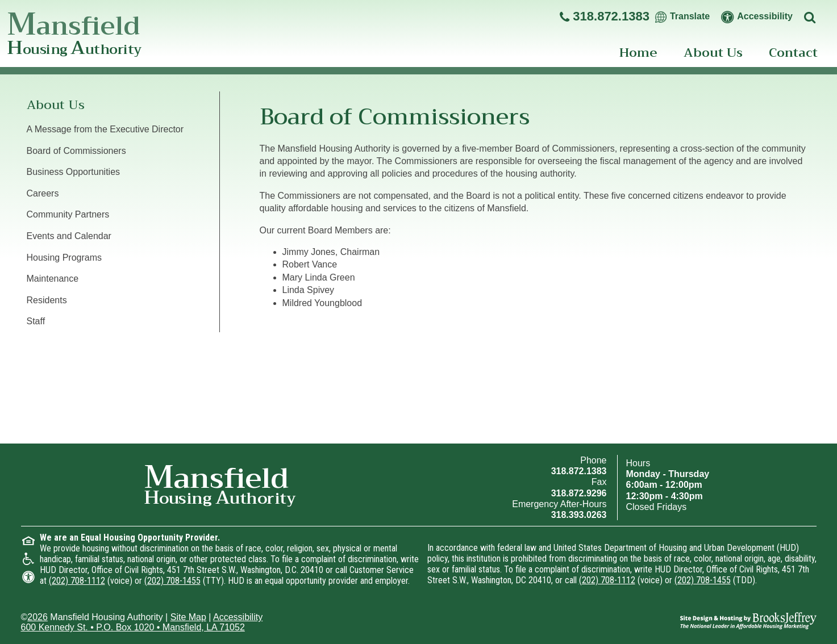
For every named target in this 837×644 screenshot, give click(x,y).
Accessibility (238, 617)
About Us (713, 53)
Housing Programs (64, 258)
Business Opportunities (74, 172)
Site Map (188, 617)
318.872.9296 (579, 493)
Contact (793, 53)
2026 (38, 617)
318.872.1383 (579, 471)
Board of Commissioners (76, 151)
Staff (36, 321)
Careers (43, 193)
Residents (47, 300)
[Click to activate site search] (811, 16)
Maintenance (53, 279)
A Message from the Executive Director (105, 129)
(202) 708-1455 (172, 581)
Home (638, 53)
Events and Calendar (69, 236)
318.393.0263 (579, 515)
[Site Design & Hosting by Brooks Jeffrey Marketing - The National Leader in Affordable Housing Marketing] (748, 620)
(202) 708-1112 (77, 581)
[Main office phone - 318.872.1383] (605, 16)
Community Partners (68, 214)
